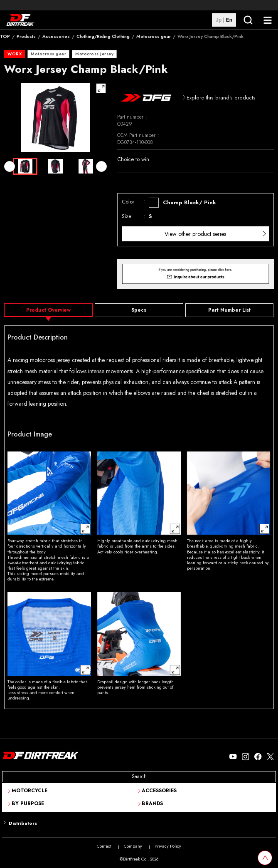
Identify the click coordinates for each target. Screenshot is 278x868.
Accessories (56, 36)
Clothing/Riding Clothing (103, 36)
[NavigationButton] (268, 20)
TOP (5, 36)
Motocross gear (154, 36)
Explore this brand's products (221, 98)
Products (26, 36)
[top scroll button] (265, 858)
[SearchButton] (248, 20)
